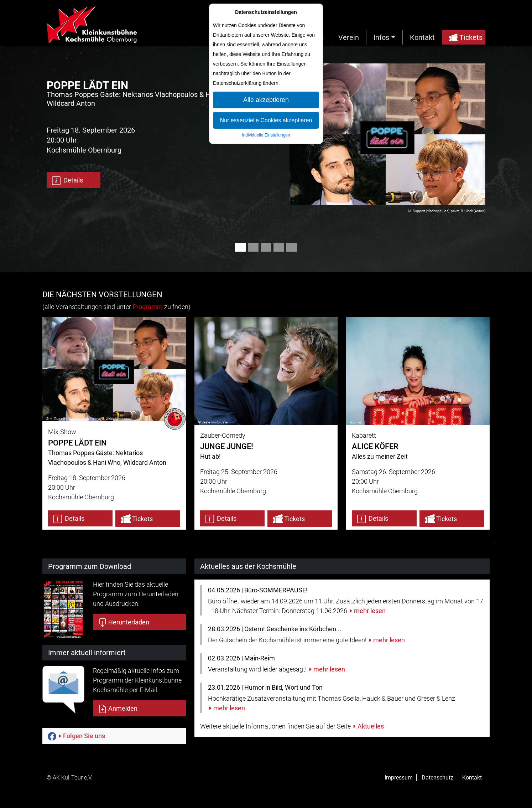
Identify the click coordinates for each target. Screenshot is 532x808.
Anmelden (118, 709)
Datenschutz (437, 778)
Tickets (466, 37)
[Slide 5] (292, 247)
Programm (148, 307)
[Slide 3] (266, 247)
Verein (349, 37)
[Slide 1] (240, 247)
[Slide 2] (253, 247)
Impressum (399, 778)
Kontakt (422, 37)
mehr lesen (370, 611)
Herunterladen (124, 623)
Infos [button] (381, 37)
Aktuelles (371, 726)
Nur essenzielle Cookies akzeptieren (266, 120)
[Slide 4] (279, 247)
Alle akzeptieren (266, 100)
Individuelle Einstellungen (266, 135)
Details (67, 181)
